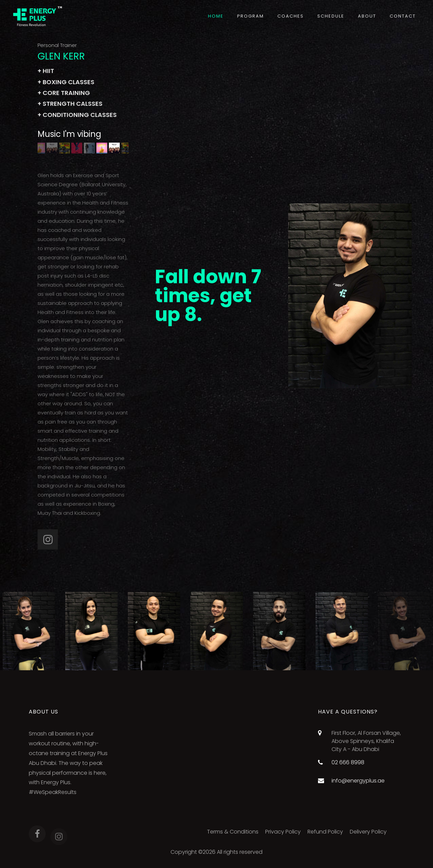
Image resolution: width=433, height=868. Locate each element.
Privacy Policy (283, 832)
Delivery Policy (368, 832)
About (367, 16)
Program (250, 16)
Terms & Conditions (233, 832)
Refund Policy (325, 832)
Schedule (331, 16)
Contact (403, 16)
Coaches (291, 16)
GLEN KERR (61, 56)
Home (216, 16)
